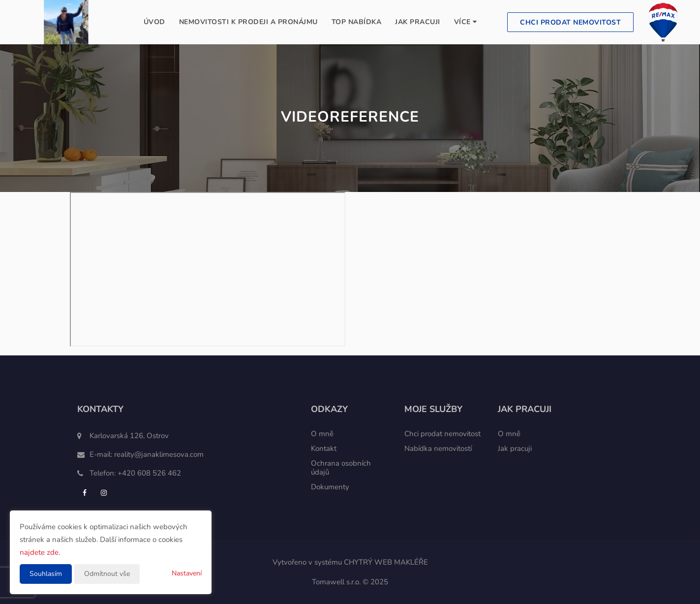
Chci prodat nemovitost (570, 22)
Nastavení (187, 573)
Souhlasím (46, 574)
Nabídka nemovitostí (438, 448)
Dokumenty (330, 487)
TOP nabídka (357, 22)
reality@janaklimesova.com (159, 454)
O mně (322, 434)
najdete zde (39, 552)
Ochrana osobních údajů (341, 468)
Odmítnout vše (107, 574)
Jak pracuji (418, 22)
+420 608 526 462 (149, 473)
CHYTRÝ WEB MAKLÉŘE (386, 562)
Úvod (154, 22)
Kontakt (324, 448)
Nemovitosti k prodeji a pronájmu (248, 22)
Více (466, 22)
